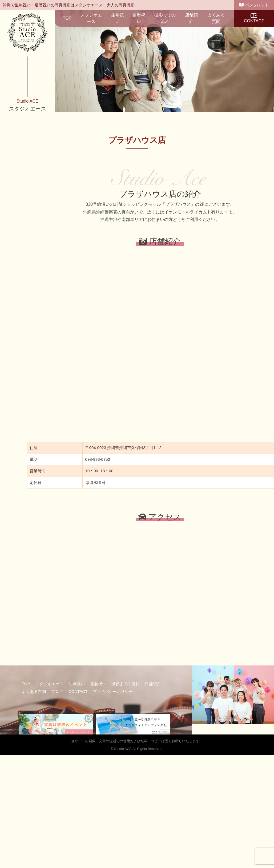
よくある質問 (216, 18)
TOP (67, 18)
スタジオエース (91, 18)
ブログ (57, 691)
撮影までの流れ (165, 18)
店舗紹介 (191, 18)
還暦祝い (139, 18)
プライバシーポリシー (113, 691)
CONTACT (254, 18)
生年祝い (118, 18)
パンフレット (254, 5)
